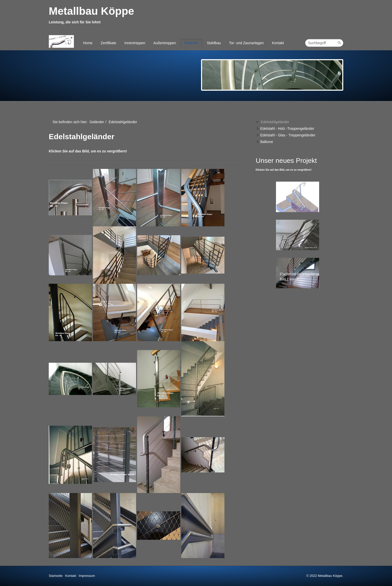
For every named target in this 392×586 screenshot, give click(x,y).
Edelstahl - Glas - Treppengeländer (285, 135)
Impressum (87, 576)
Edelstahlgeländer (272, 122)
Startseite (56, 576)
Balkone (264, 142)
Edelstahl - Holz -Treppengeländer (285, 129)
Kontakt (278, 43)
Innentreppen (135, 43)
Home (88, 43)
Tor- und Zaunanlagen (246, 43)
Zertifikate (108, 43)
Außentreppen (165, 43)
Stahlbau (214, 43)
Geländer (191, 43)
